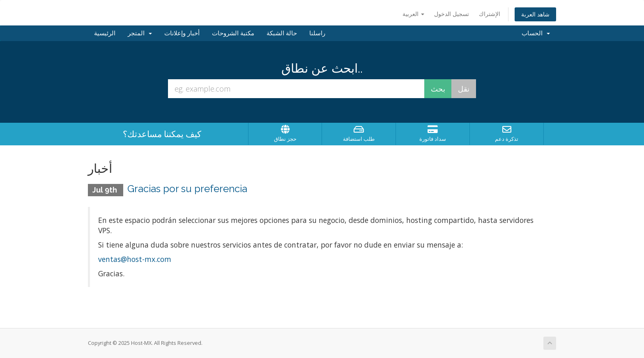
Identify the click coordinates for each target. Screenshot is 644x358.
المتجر (140, 33)
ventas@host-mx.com (135, 259)
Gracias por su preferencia (187, 189)
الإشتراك (490, 14)
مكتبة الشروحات (233, 33)
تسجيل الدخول (452, 14)
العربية (413, 14)
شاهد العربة (535, 14)
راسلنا (317, 33)
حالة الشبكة (282, 33)
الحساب (536, 33)
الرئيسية (105, 33)
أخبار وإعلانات (182, 33)
